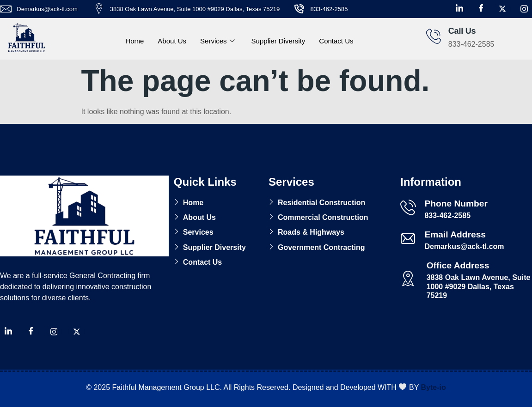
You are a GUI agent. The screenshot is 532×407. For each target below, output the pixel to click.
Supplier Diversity (278, 41)
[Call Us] (434, 36)
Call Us (462, 31)
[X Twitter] (503, 9)
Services (217, 41)
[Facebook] (481, 9)
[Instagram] (524, 9)
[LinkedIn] (460, 9)
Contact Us (336, 41)
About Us (172, 41)
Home (135, 41)
